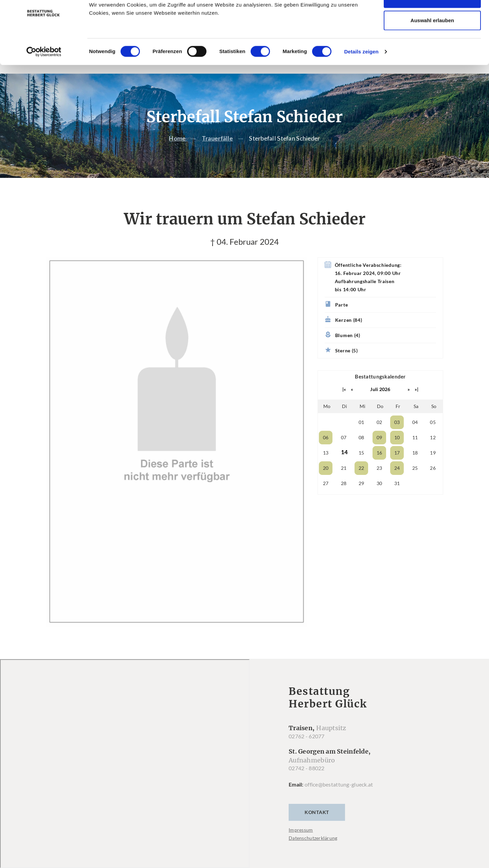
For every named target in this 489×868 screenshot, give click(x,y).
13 (326, 466)
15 (361, 466)
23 (379, 482)
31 (397, 497)
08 (361, 451)
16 (379, 466)
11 (415, 451)
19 (433, 466)
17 (397, 466)
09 (379, 451)
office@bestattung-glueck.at (339, 798)
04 (415, 436)
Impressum (301, 843)
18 (415, 466)
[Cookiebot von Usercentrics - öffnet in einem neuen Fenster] (44, 72)
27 (326, 497)
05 (433, 436)
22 (361, 482)
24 (397, 482)
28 (344, 497)
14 (345, 466)
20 (326, 482)
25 (415, 482)
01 (361, 436)
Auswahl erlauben (432, 40)
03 (397, 436)
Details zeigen (361, 71)
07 (344, 451)
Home (177, 152)
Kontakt (317, 826)
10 (397, 451)
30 (379, 497)
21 (344, 482)
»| (417, 403)
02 (379, 436)
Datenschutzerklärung (313, 852)
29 (361, 497)
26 (433, 482)
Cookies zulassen (432, 18)
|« (344, 403)
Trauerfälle (218, 152)
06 (326, 451)
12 (433, 451)
